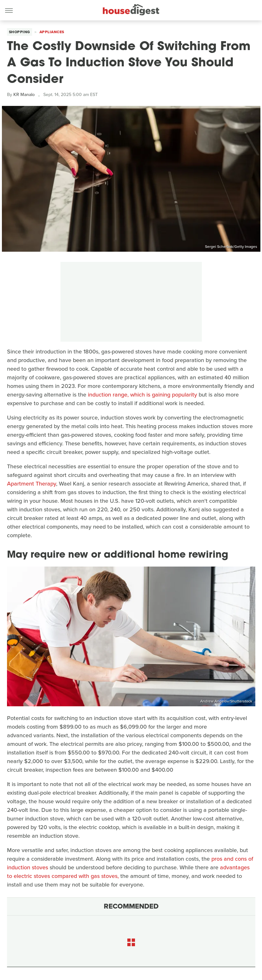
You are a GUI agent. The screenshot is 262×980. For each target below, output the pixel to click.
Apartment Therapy (32, 484)
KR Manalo (24, 95)
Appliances (52, 32)
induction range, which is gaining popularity (142, 395)
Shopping (20, 32)
